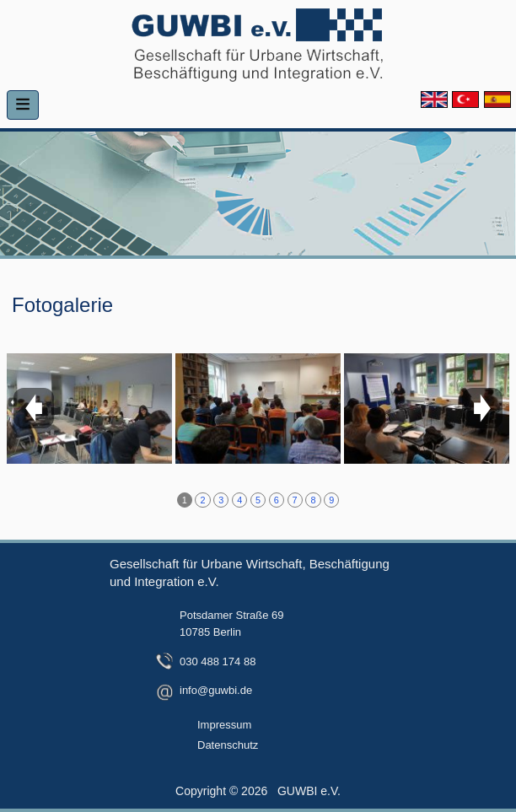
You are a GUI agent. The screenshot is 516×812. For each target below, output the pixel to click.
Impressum (224, 725)
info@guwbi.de (216, 690)
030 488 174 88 (218, 661)
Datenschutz (228, 745)
